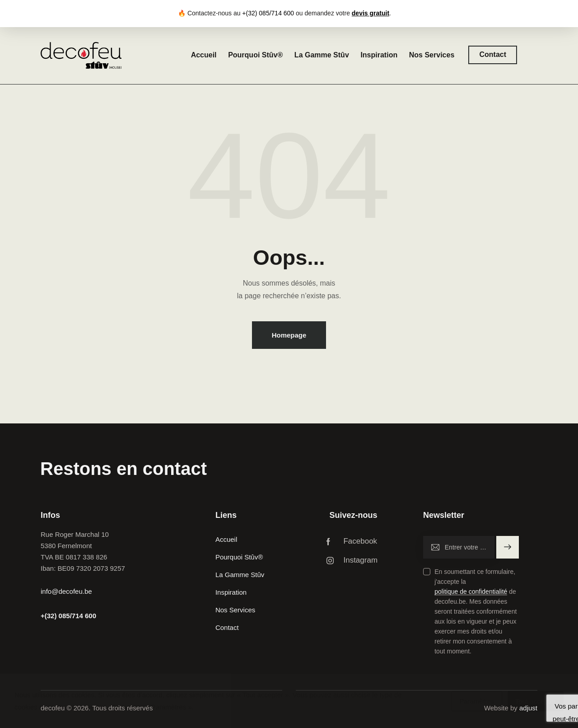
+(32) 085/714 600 (68, 616)
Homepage (289, 335)
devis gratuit (371, 13)
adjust (528, 708)
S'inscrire (508, 547)
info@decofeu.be (66, 591)
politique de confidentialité (471, 592)
